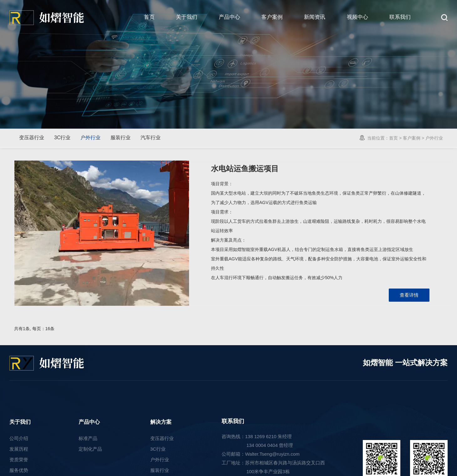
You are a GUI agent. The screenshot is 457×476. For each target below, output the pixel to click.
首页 (149, 17)
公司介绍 (19, 438)
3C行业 (62, 138)
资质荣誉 (19, 460)
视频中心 (357, 17)
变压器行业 (32, 138)
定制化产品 (90, 449)
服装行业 (121, 138)
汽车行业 (151, 138)
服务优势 (19, 470)
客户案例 (272, 17)
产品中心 (229, 17)
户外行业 (90, 138)
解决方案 (161, 422)
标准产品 (88, 438)
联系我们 (400, 17)
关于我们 (187, 17)
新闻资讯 (315, 17)
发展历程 (19, 449)
